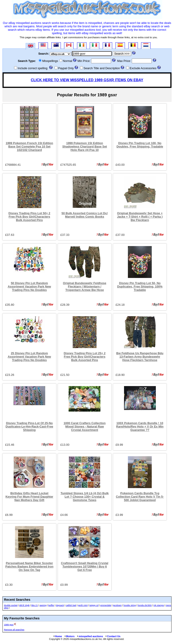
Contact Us (113, 636)
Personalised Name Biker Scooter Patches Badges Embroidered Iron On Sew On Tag (30, 566)
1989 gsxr (9, 625)
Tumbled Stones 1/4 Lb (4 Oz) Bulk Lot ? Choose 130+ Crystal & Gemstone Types (85, 497)
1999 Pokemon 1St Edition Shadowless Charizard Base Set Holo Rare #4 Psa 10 (85, 146)
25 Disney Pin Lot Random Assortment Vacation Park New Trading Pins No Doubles (29, 357)
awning (43, 605)
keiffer (51, 605)
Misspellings (50, 61)
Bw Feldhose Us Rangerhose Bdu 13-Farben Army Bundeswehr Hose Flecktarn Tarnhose (140, 357)
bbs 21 (35, 605)
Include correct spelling (33, 68)
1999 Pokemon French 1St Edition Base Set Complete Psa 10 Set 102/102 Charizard (29, 146)
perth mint (83, 605)
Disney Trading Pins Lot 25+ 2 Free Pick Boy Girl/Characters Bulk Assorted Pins (85, 357)
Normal (68, 61)
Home (57, 636)
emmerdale (106, 605)
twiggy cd (94, 605)
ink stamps (159, 605)
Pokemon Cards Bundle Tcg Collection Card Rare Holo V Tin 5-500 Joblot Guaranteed (140, 497)
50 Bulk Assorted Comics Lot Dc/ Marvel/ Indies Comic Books (85, 215)
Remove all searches (14, 630)
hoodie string (130, 605)
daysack (60, 605)
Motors (69, 636)
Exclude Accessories (143, 68)
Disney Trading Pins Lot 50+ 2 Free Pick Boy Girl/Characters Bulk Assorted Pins (29, 217)
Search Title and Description (102, 68)
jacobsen (117, 605)
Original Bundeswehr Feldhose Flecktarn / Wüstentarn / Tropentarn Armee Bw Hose (85, 286)
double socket (11, 605)
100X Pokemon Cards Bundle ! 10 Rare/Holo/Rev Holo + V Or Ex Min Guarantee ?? (140, 426)
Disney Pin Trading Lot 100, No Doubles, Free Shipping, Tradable (140, 145)
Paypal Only (66, 68)
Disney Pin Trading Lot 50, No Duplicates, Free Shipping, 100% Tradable (140, 286)
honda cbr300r (145, 605)
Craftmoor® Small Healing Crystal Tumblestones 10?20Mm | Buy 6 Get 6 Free (85, 566)
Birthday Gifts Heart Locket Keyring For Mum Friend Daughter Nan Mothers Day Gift (29, 497)
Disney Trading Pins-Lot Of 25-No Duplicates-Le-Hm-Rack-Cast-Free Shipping (29, 426)
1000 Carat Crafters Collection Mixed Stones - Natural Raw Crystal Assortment (85, 426)
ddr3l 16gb (24, 605)
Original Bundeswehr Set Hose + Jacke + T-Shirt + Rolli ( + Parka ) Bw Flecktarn (140, 217)
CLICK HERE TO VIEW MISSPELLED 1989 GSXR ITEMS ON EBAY (87, 80)
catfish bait (71, 605)
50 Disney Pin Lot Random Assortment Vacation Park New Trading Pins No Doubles (29, 286)
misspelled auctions (90, 636)
